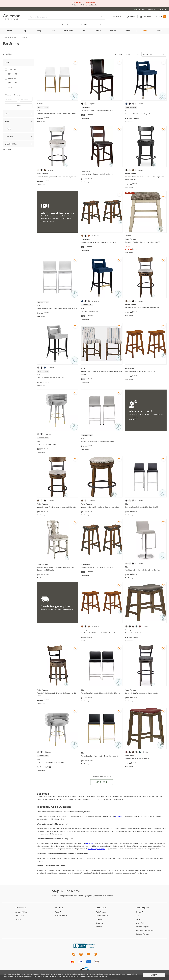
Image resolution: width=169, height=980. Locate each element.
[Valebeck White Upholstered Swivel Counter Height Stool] (58, 174)
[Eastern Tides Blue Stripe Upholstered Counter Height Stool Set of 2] (102, 368)
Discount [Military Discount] (102, 916)
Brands (160, 31)
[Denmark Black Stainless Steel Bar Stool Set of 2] (146, 504)
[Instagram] (81, 955)
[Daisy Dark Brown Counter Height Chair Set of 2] (102, 107)
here (105, 976)
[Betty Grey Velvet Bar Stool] (58, 441)
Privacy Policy (78, 976)
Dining (39, 31)
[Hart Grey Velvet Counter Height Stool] (58, 375)
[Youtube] (88, 955)
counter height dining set (96, 849)
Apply (19, 106)
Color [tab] (7, 114)
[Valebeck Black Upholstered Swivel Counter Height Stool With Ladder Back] (146, 174)
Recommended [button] (148, 54)
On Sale (128, 247)
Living (24, 31)
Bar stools (119, 816)
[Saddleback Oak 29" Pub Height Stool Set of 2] (146, 368)
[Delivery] (139, 919)
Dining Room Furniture (10, 37)
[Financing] (99, 919)
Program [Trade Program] (101, 912)
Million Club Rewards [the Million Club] (85, 25)
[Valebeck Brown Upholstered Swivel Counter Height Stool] (58, 504)
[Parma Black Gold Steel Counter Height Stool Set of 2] (102, 753)
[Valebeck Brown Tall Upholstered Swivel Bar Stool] (146, 305)
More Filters (7, 149)
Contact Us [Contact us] (162, 9)
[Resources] (99, 923)
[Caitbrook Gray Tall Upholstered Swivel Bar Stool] (146, 690)
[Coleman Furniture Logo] (12, 19)
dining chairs (90, 843)
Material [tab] (8, 129)
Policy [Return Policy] (140, 923)
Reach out (132, 419)
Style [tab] (7, 121)
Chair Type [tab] (9, 136)
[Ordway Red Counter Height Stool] (146, 756)
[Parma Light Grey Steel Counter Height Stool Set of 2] (102, 438)
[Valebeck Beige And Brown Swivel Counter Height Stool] (102, 504)
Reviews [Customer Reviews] (142, 934)
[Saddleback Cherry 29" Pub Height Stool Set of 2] (102, 564)
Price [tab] (7, 63)
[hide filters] (8, 54)
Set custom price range (13, 95)
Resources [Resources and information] (103, 25)
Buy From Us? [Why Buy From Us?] (61, 916)
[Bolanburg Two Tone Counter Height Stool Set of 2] (146, 239)
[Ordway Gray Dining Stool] (146, 630)
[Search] (66, 17)
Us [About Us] (58, 912)
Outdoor (98, 31)
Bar (54, 31)
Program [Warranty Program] (142, 927)
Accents (113, 31)
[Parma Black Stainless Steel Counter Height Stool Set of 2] (102, 690)
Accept (154, 975)
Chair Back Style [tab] (11, 144)
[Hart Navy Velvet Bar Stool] (102, 308)
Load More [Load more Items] (101, 782)
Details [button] (94, 5)
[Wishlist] (18, 919)
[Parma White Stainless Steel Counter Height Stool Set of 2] (58, 306)
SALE (145, 31)
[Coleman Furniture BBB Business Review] (85, 948)
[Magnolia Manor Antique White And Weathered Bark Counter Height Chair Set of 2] (58, 564)
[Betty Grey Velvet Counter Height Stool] (58, 759)
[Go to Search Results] (102, 17)
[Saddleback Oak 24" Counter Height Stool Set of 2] (102, 630)
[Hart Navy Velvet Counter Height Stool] (146, 111)
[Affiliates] (99, 927)
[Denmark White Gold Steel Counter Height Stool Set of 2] (58, 111)
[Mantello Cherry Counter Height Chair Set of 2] (102, 171)
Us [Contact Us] (139, 912)
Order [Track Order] (20, 916)
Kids (83, 31)
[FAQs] (138, 916)
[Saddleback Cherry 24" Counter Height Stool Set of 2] (102, 239)
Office (128, 31)
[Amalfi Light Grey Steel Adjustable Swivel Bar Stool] (146, 567)
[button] (117, 17)
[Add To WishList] (75, 62)
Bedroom (9, 31)
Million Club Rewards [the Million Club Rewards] (145, 930)
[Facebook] (74, 955)
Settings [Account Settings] (21, 912)
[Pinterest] (95, 955)
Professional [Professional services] (66, 25)
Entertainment (68, 31)
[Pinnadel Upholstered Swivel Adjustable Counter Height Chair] (58, 690)
